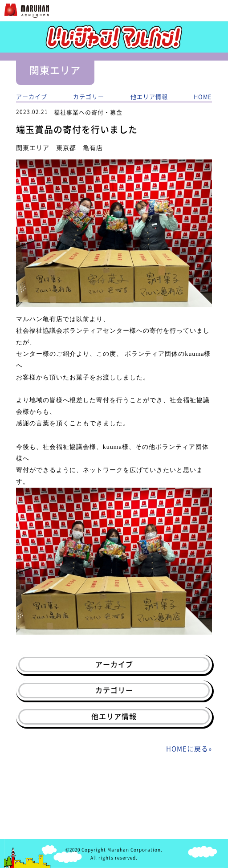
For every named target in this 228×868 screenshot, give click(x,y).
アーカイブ (32, 96)
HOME (203, 96)
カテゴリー (89, 96)
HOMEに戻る (187, 749)
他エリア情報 (149, 96)
